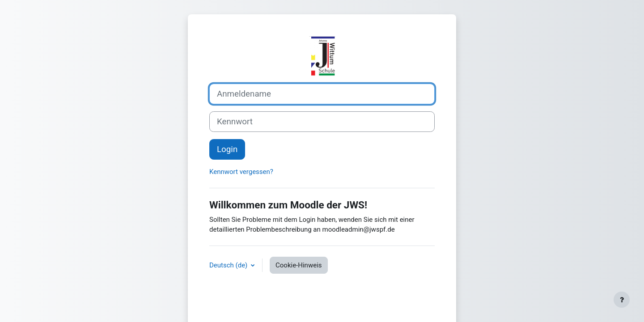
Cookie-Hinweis (299, 271)
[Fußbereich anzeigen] (622, 300)
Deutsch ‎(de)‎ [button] (229, 271)
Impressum (363, 294)
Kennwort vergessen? (241, 178)
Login (227, 156)
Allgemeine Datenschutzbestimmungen (309, 294)
